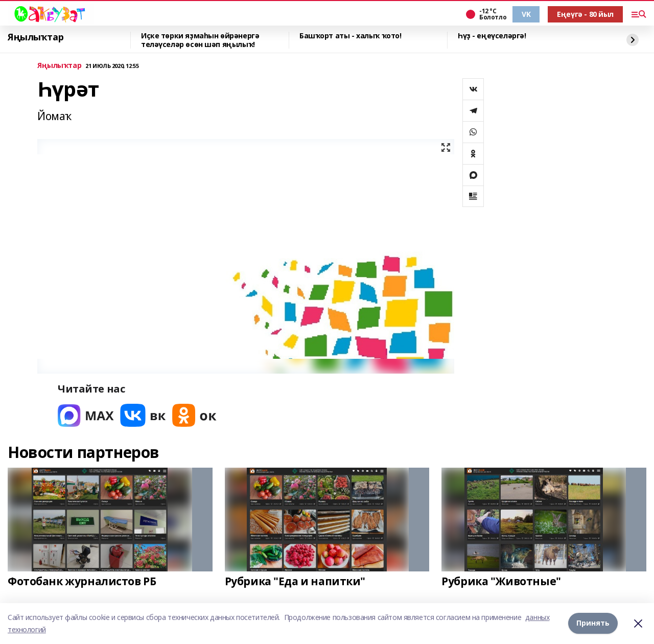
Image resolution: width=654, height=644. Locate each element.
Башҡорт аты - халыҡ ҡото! (351, 36)
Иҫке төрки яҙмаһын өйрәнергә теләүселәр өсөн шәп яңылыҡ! (200, 40)
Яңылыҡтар (36, 37)
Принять (593, 623)
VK (526, 14)
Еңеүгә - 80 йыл (585, 14)
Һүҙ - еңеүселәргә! (492, 36)
